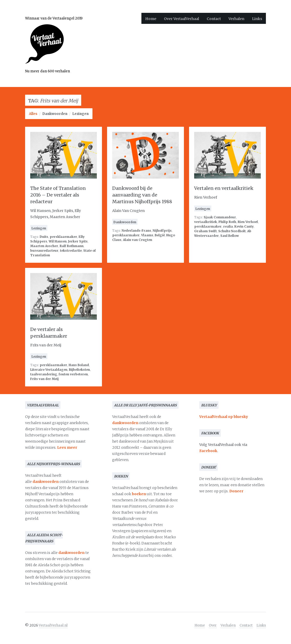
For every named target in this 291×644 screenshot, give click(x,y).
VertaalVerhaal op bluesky (224, 417)
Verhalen (236, 19)
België (160, 235)
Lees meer (67, 447)
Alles (33, 114)
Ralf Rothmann (72, 246)
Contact (214, 19)
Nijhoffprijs (162, 231)
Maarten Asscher (44, 246)
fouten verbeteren (73, 374)
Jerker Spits (78, 241)
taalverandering (44, 374)
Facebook (208, 451)
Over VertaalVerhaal (181, 19)
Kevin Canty (244, 226)
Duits (44, 237)
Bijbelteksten (79, 370)
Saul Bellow (230, 236)
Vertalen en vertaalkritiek (224, 188)
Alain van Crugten (138, 240)
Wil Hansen (58, 241)
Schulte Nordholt (232, 231)
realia (228, 226)
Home (151, 19)
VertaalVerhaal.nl (53, 625)
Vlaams (147, 235)
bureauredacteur (44, 251)
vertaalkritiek (206, 222)
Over (213, 625)
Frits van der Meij (44, 379)
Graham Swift (205, 231)
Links (257, 19)
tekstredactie (71, 251)
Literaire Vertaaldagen (49, 370)
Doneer (236, 491)
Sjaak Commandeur (220, 217)
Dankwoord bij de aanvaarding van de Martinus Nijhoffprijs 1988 (142, 195)
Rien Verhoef (248, 222)
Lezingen (80, 114)
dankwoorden (46, 482)
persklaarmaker (63, 237)
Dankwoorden (55, 114)
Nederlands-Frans (136, 231)
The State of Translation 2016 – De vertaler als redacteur (58, 195)
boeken (139, 494)
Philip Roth (227, 222)
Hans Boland (79, 365)
